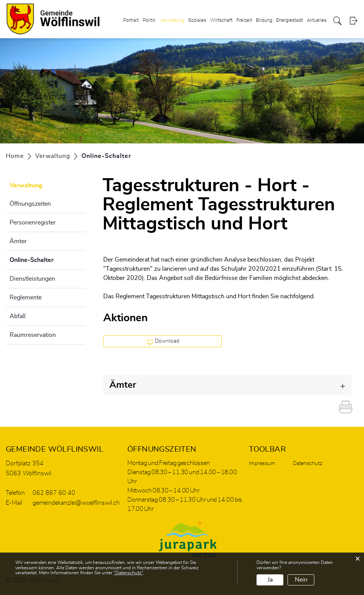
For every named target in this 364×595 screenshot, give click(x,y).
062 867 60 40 (54, 493)
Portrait (131, 20)
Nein (301, 580)
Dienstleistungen (32, 279)
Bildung (264, 20)
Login (353, 21)
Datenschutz (308, 463)
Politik (149, 20)
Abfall (18, 316)
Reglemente (26, 297)
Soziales (197, 20)
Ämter (18, 241)
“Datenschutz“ (128, 573)
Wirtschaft (221, 20)
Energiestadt (289, 20)
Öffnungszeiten (30, 204)
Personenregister (33, 223)
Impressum (262, 463)
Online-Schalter (47, 259)
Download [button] (163, 341)
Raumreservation (33, 335)
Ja (270, 580)
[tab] (227, 385)
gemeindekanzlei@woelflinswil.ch (76, 503)
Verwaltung (172, 20)
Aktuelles (317, 20)
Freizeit (244, 20)
